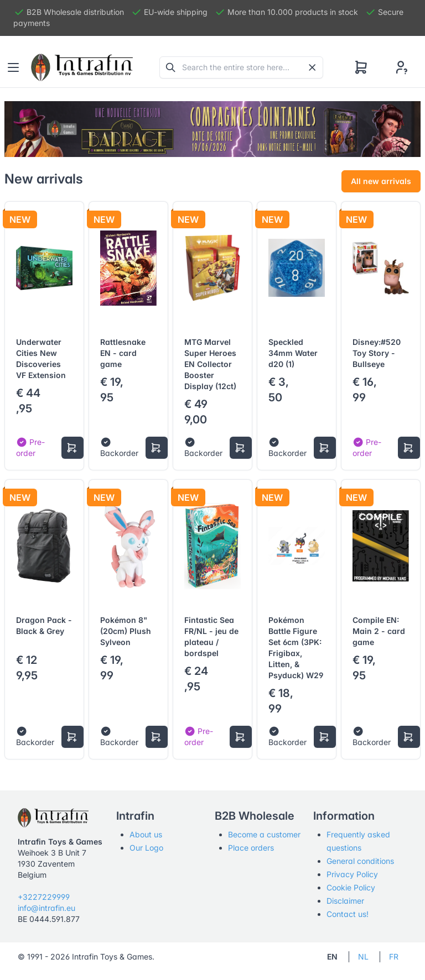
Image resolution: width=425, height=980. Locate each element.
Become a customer (264, 834)
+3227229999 (44, 897)
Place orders (251, 848)
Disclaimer (345, 901)
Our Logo (146, 848)
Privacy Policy (352, 874)
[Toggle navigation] (13, 67)
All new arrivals (381, 181)
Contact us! (348, 914)
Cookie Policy (351, 887)
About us (146, 834)
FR (394, 957)
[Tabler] (82, 67)
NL (363, 957)
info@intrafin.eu (46, 908)
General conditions (360, 861)
